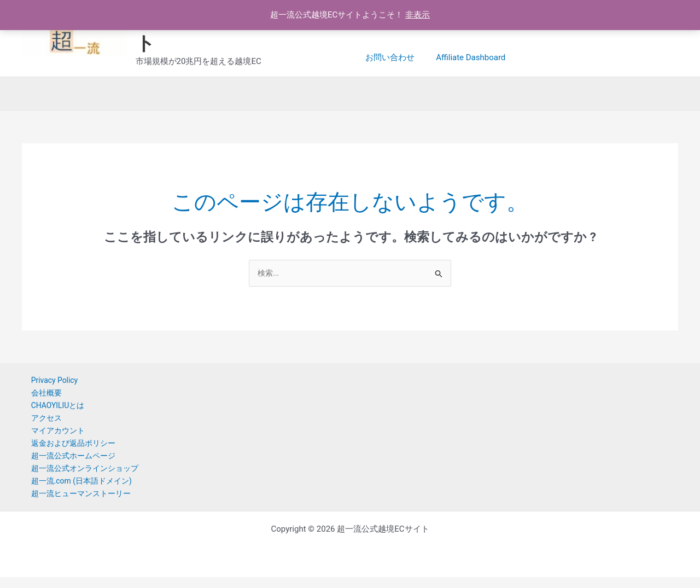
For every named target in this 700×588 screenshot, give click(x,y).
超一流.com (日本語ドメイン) (76, 490)
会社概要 (38, 395)
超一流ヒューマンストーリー (75, 504)
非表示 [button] (418, 15)
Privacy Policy (47, 382)
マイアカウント (51, 436)
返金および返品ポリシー (67, 450)
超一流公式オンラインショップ (79, 476)
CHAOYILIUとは (51, 409)
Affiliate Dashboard (400, 57)
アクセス (38, 422)
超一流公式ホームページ (67, 463)
